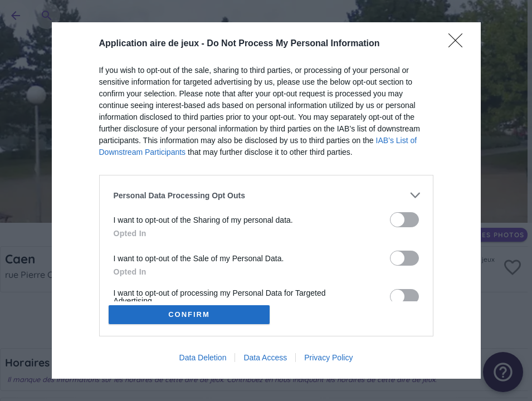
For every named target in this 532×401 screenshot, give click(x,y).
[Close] (459, 44)
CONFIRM (189, 314)
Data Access (265, 358)
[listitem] (266, 195)
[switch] (404, 220)
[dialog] (266, 200)
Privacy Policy (328, 358)
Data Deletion (203, 358)
